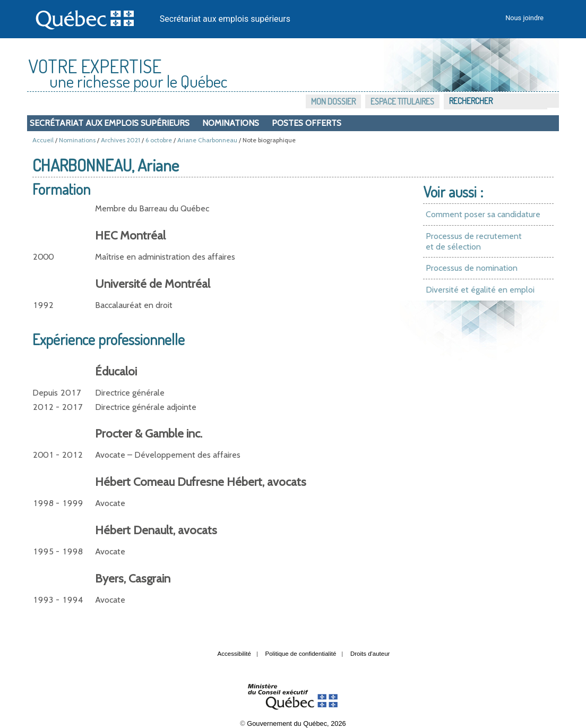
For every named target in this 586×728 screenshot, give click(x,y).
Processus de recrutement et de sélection (474, 241)
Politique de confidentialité (301, 654)
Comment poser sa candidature (483, 214)
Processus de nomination (472, 268)
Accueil (43, 140)
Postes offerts (307, 123)
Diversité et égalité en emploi (480, 290)
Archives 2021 (120, 140)
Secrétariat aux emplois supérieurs (225, 19)
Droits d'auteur (370, 654)
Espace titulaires (402, 101)
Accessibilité (234, 654)
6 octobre (159, 140)
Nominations (231, 123)
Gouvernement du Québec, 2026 (296, 723)
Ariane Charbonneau (207, 140)
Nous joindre (524, 18)
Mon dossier (333, 101)
